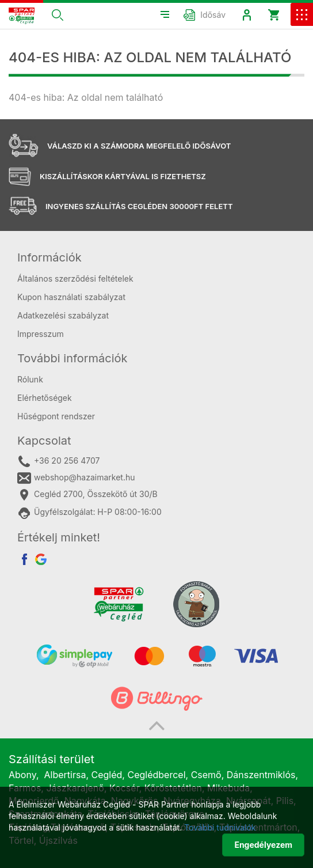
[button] (58, 14)
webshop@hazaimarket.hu (76, 478)
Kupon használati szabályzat (71, 297)
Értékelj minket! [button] (59, 537)
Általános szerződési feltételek (75, 278)
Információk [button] (49, 257)
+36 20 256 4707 (58, 461)
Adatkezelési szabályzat (63, 315)
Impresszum (41, 334)
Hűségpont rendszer (56, 416)
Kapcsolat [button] (44, 441)
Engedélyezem (263, 845)
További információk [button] (72, 358)
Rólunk (30, 379)
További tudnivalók (220, 827)
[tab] (156, 257)
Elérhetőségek (45, 398)
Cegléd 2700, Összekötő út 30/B (87, 495)
